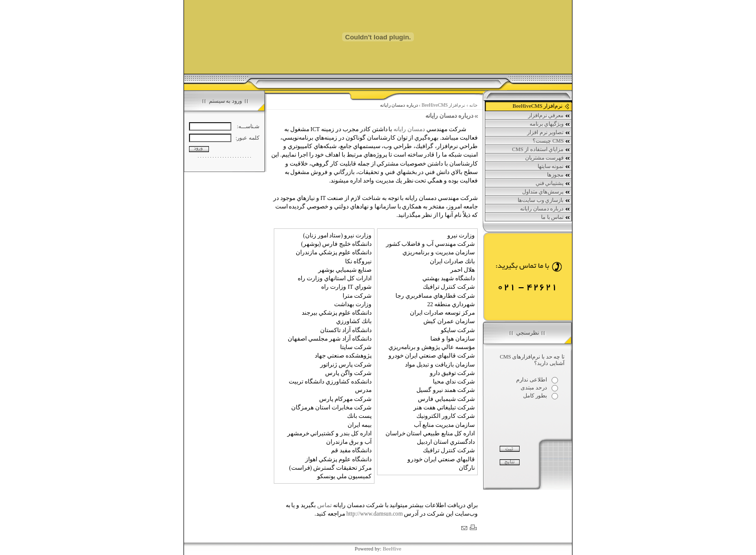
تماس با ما (556, 217)
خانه (473, 105)
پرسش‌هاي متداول (546, 192)
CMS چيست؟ (552, 141)
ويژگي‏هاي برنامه (550, 124)
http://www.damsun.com (374, 514)
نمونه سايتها (554, 167)
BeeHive (392, 549)
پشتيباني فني (553, 184)
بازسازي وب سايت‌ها (544, 200)
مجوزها (559, 175)
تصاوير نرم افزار (549, 133)
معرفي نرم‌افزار (549, 116)
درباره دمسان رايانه (545, 209)
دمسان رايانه (409, 129)
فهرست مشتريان (548, 158)
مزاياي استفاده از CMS (541, 150)
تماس (324, 505)
